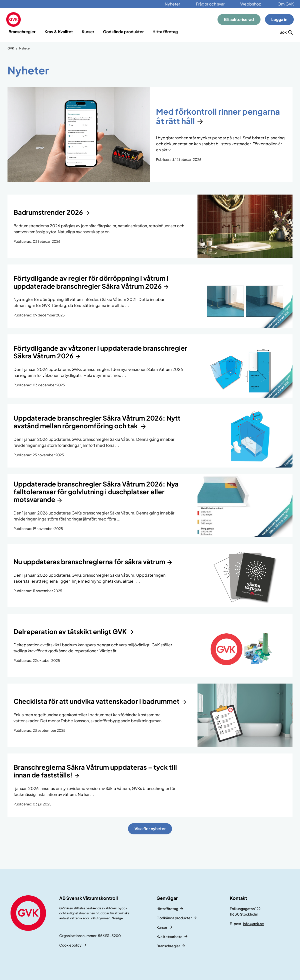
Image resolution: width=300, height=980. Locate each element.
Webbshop (251, 4)
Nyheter (172, 4)
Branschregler (22, 32)
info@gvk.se (253, 924)
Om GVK (286, 4)
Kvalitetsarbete (169, 937)
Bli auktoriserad (239, 19)
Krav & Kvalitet (59, 32)
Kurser (88, 32)
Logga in (279, 19)
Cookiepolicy (70, 945)
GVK (11, 48)
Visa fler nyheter (150, 829)
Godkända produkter (123, 32)
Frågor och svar (210, 4)
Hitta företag (165, 32)
